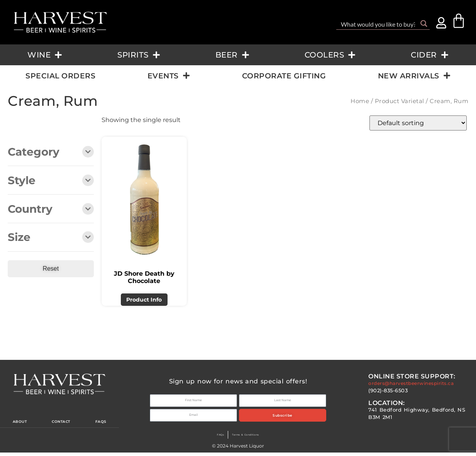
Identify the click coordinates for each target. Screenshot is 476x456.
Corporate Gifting (284, 76)
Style (51, 181)
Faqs (103, 424)
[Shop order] (418, 123)
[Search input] (378, 24)
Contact (63, 424)
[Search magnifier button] (424, 24)
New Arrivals (414, 75)
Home (360, 101)
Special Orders (60, 76)
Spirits (139, 55)
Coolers (330, 55)
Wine (45, 55)
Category (51, 152)
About (19, 424)
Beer (232, 55)
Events (169, 75)
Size (51, 238)
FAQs (209, 438)
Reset (51, 269)
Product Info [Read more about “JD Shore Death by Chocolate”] (144, 300)
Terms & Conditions (249, 438)
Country (51, 209)
